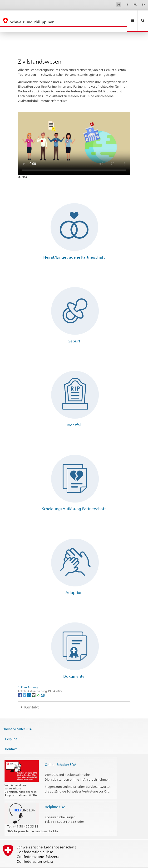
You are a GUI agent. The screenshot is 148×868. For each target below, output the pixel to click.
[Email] (43, 685)
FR (135, 4)
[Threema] (34, 685)
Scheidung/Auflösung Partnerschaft (74, 499)
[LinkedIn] (29, 685)
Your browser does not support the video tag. (74, 133)
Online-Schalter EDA (17, 719)
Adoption (74, 582)
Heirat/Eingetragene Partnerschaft (74, 247)
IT (127, 4)
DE (119, 4)
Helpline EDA (55, 796)
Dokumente (74, 666)
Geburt (74, 331)
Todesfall (74, 415)
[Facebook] (20, 685)
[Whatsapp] (38, 685)
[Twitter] (25, 685)
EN (144, 4)
